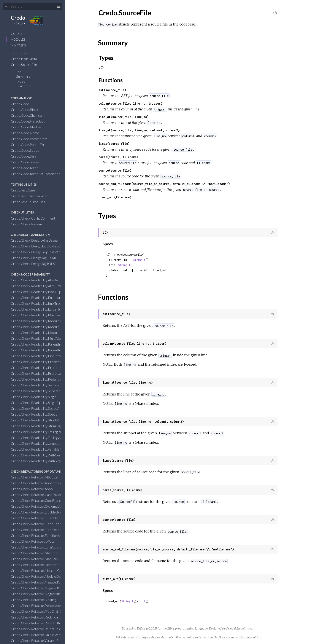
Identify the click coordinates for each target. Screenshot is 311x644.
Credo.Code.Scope (28, 150)
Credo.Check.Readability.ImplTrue (39, 303)
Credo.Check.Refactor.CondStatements (43, 500)
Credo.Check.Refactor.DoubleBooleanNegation (49, 512)
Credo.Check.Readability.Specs (37, 414)
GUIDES (16, 34)
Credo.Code (23, 104)
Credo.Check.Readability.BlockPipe (40, 292)
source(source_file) (115, 170)
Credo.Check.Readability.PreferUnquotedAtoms (49, 373)
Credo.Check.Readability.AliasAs (37, 280)
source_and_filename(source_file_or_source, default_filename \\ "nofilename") (164, 184)
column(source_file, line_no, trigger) (130, 103)
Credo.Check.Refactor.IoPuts (35, 541)
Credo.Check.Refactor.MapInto (37, 553)
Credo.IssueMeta (27, 59)
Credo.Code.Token (27, 168)
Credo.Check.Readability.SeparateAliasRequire (48, 391)
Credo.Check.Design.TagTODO (36, 264)
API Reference (125, 637)
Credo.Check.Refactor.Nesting (36, 600)
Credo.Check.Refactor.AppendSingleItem (44, 483)
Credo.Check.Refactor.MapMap (37, 565)
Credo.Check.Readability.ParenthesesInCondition (50, 344)
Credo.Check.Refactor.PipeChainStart (42, 611)
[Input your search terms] (32, 6)
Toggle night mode (188, 637)
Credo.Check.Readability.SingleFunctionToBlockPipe (52, 397)
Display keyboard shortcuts (155, 637)
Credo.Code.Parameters (32, 139)
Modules (18, 39)
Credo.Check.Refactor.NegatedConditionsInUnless (51, 582)
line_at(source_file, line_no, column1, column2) (139, 130)
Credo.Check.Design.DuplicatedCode (41, 246)
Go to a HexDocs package (220, 637)
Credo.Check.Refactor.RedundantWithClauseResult (52, 617)
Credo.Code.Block (27, 109)
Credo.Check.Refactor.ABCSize (37, 477)
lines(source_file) (114, 144)
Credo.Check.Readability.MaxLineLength (44, 315)
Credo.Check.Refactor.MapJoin (37, 559)
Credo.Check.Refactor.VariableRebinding (44, 640)
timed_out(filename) (115, 197)
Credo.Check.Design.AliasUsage (37, 240)
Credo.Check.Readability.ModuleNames (43, 332)
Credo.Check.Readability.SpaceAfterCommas (47, 408)
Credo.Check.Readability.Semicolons (41, 385)
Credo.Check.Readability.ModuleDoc (41, 327)
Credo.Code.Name (28, 133)
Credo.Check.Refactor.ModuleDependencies (47, 576)
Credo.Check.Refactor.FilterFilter (39, 524)
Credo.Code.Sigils (27, 156)
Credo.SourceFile (27, 65)
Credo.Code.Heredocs (31, 121)
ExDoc (141, 628)
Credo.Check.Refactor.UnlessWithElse (42, 635)
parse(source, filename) (118, 157)
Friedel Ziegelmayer (240, 628)
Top (19, 72)
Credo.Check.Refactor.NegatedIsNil (40, 594)
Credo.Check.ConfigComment (36, 218)
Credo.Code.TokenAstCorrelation (38, 174)
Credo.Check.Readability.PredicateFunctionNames (51, 362)
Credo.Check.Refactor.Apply (35, 489)
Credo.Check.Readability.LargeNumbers (43, 309)
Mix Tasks (18, 45)
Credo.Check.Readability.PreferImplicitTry (45, 367)
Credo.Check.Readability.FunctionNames (44, 297)
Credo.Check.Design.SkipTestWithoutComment (49, 252)
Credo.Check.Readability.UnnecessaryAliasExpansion (52, 443)
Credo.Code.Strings (28, 162)
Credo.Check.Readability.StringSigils (40, 426)
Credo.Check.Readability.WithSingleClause (45, 461)
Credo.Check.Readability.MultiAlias (39, 338)
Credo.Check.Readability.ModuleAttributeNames (50, 321)
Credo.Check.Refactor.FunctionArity (41, 535)
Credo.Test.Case (26, 190)
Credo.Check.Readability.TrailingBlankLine (44, 432)
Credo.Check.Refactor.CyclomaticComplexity (47, 506)
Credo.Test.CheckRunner (32, 196)
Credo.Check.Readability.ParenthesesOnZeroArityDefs (55, 350)
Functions (26, 86)
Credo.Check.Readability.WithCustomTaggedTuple (51, 455)
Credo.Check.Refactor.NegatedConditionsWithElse (52, 588)
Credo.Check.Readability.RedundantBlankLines (48, 379)
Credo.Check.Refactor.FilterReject (39, 530)
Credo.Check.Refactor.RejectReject (40, 629)
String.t (139, 260)
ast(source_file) (112, 90)
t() (101, 68)
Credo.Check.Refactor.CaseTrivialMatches (45, 495)
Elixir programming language (188, 628)
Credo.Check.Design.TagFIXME (37, 258)
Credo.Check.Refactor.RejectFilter (39, 623)
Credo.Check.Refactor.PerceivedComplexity (47, 605)
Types (23, 81)
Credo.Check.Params (29, 224)
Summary (23, 76)
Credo (18, 18)
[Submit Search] (6, 6)
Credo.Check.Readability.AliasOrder (40, 286)
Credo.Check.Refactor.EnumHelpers (41, 518)
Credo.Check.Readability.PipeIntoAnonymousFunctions (54, 356)
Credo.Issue (23, 53)
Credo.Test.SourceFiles (31, 202)
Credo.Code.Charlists (29, 115)
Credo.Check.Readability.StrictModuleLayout (47, 420)
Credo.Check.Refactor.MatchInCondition (44, 570)
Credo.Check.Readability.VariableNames (43, 449)
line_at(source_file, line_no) (124, 117)
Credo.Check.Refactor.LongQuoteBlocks (44, 547)
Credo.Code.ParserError (32, 144)
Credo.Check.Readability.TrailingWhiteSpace (46, 438)
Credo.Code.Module (29, 127)
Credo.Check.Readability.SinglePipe (40, 402)
